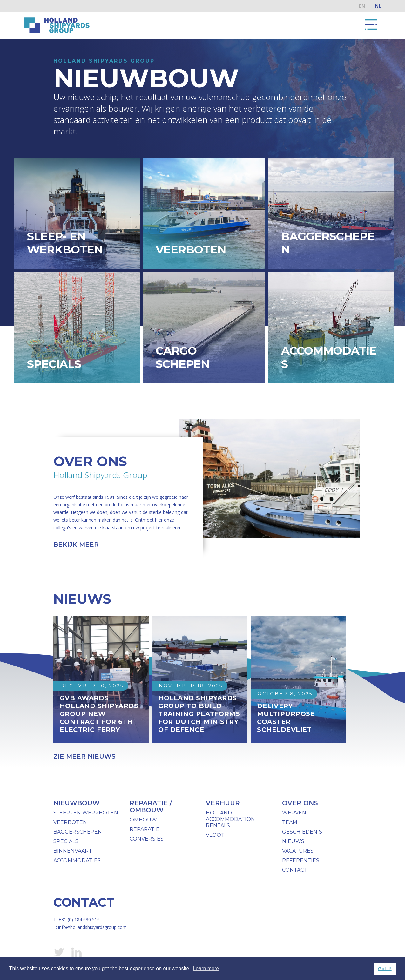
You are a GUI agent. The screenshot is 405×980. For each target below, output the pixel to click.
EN (362, 6)
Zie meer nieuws (84, 756)
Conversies (147, 839)
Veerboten (70, 822)
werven (294, 813)
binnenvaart (73, 851)
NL (378, 6)
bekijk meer (76, 544)
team (290, 822)
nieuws (293, 841)
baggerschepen (78, 832)
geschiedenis (302, 832)
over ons (300, 803)
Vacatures (298, 851)
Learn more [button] (206, 968)
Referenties (301, 860)
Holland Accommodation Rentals (230, 819)
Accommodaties (77, 860)
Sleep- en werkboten (86, 813)
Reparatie (145, 829)
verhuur (223, 803)
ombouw (143, 820)
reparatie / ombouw (151, 807)
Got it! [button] (385, 969)
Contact (295, 870)
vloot (215, 835)
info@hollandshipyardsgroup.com (92, 927)
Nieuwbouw (77, 803)
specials (66, 841)
